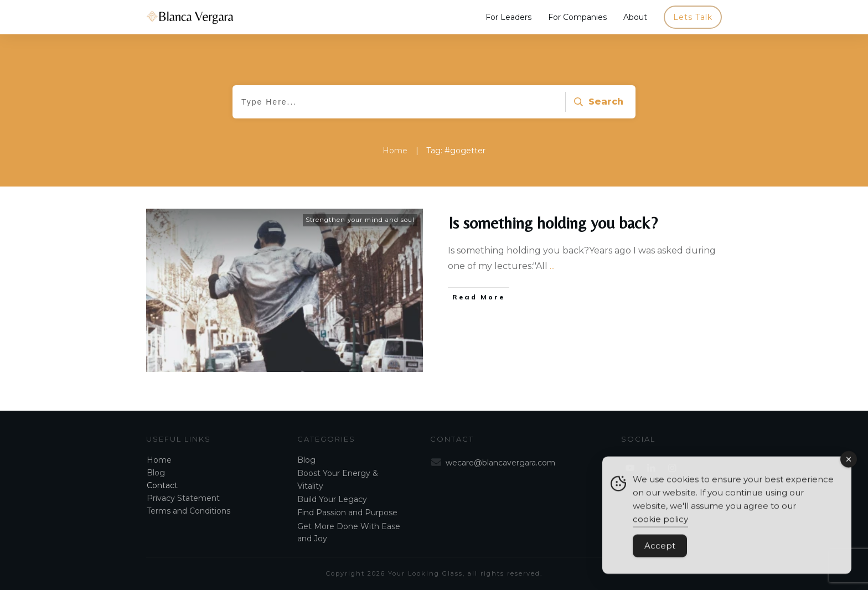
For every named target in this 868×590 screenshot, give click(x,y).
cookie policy (660, 524)
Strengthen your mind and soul (360, 220)
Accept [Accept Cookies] (660, 551)
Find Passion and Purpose (347, 513)
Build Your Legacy (332, 499)
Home (159, 460)
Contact (162, 485)
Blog (156, 473)
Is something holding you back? (553, 223)
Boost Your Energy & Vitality (338, 479)
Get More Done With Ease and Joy (349, 532)
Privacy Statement (183, 498)
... (552, 266)
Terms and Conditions (188, 511)
